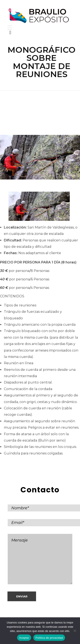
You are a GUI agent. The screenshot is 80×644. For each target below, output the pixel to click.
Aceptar (24, 638)
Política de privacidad (49, 638)
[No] (75, 631)
